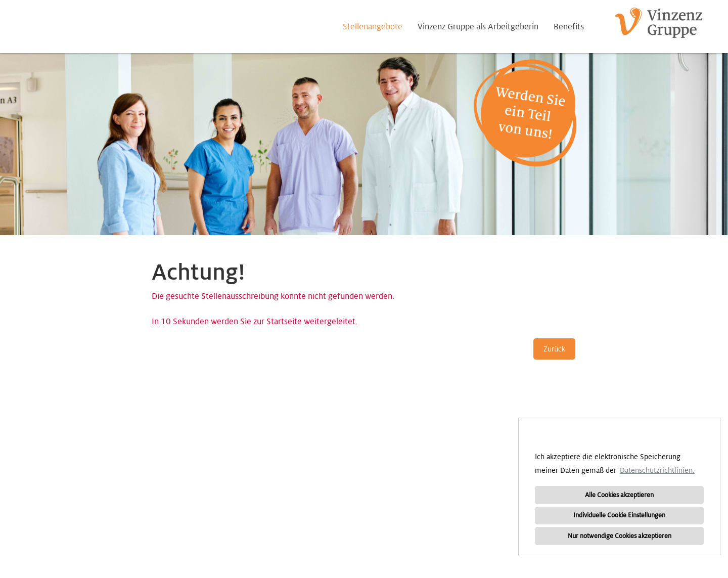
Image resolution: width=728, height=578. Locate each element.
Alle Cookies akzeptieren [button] (619, 495)
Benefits (569, 27)
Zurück (554, 349)
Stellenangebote (373, 27)
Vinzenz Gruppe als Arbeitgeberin (478, 27)
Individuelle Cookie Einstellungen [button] (619, 515)
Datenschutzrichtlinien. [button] (657, 470)
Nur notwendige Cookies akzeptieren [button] (620, 536)
